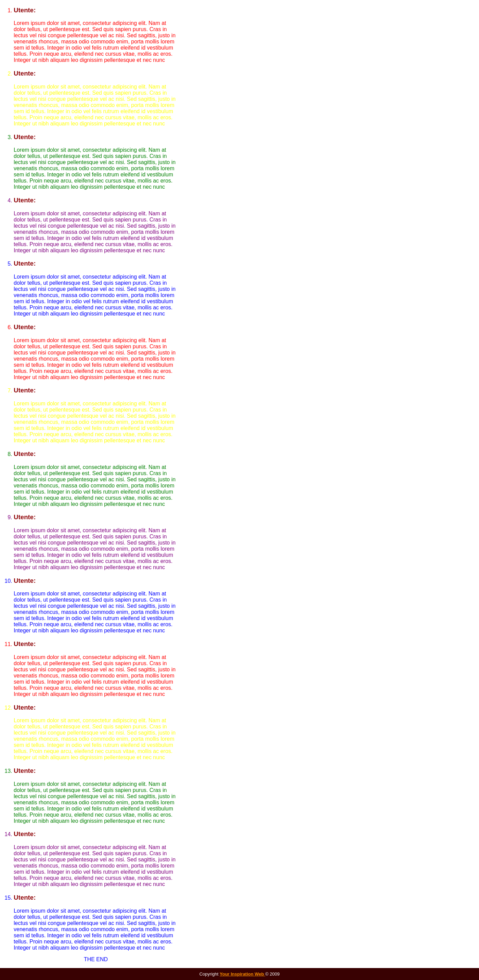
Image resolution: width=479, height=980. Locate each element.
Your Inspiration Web (242, 974)
